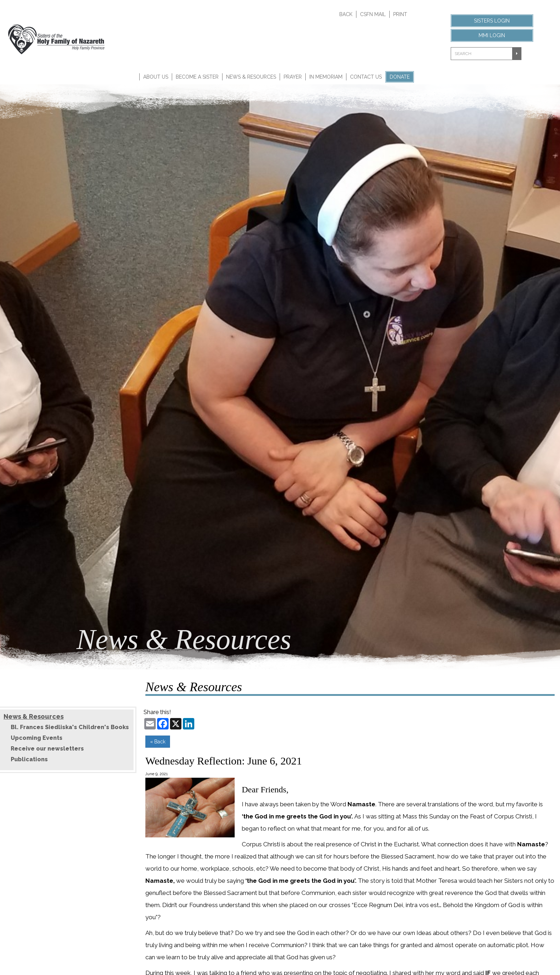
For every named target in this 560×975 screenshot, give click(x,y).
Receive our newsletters (47, 749)
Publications (29, 759)
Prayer (293, 77)
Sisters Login (492, 21)
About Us (156, 77)
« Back (158, 742)
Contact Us (366, 77)
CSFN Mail (373, 14)
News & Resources (251, 77)
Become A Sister (197, 77)
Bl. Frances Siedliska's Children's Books (70, 727)
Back (346, 14)
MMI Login (492, 35)
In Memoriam (326, 77)
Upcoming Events (37, 738)
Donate (400, 77)
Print (400, 14)
